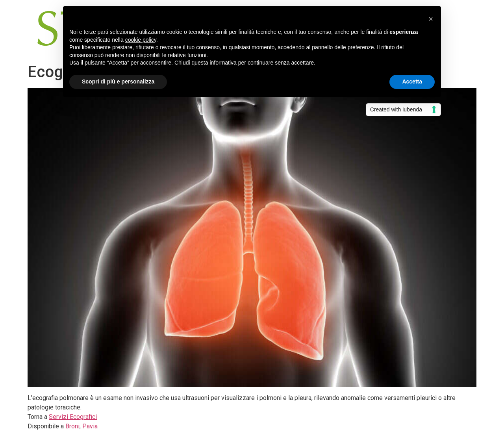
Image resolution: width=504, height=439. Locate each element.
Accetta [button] (412, 82)
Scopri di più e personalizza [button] (118, 82)
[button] (431, 19)
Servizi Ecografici (73, 417)
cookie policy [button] (141, 40)
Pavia (90, 426)
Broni (72, 426)
